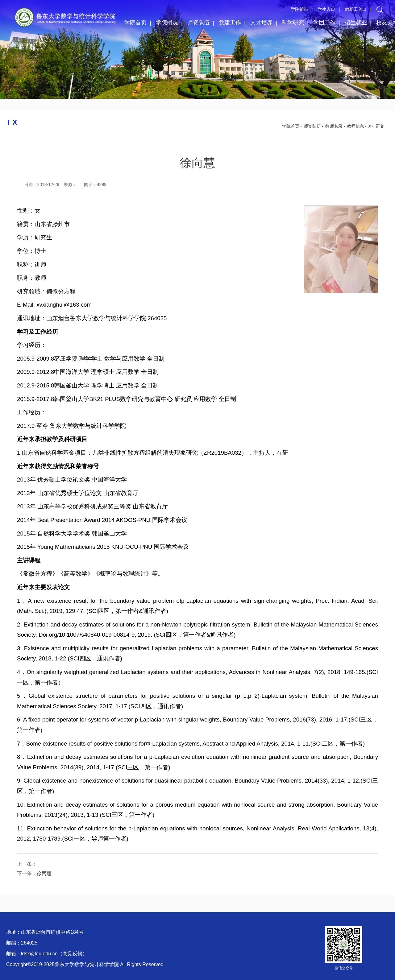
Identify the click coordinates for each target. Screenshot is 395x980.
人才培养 (261, 23)
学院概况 (167, 23)
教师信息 (355, 126)
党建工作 (230, 23)
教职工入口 (356, 9)
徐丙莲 (44, 873)
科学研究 (293, 23)
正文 (380, 126)
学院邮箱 (299, 9)
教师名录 (334, 126)
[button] (380, 9)
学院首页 (135, 23)
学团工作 (324, 23)
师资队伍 (198, 23)
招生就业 (356, 23)
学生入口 (326, 9)
